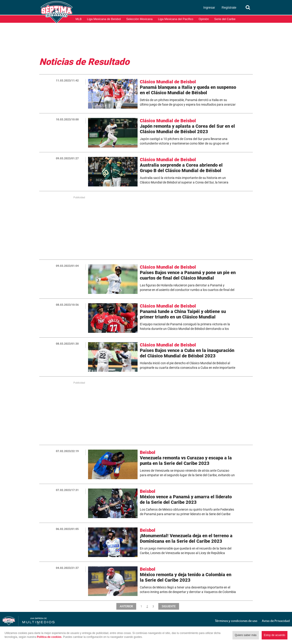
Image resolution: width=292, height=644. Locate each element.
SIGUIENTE (169, 606)
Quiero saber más (246, 635)
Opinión (204, 19)
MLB (79, 19)
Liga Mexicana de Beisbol (104, 19)
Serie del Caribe (225, 19)
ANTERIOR (126, 606)
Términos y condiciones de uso (236, 621)
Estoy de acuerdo (275, 635)
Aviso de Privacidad (276, 621)
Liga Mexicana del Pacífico (176, 19)
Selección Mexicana (139, 19)
